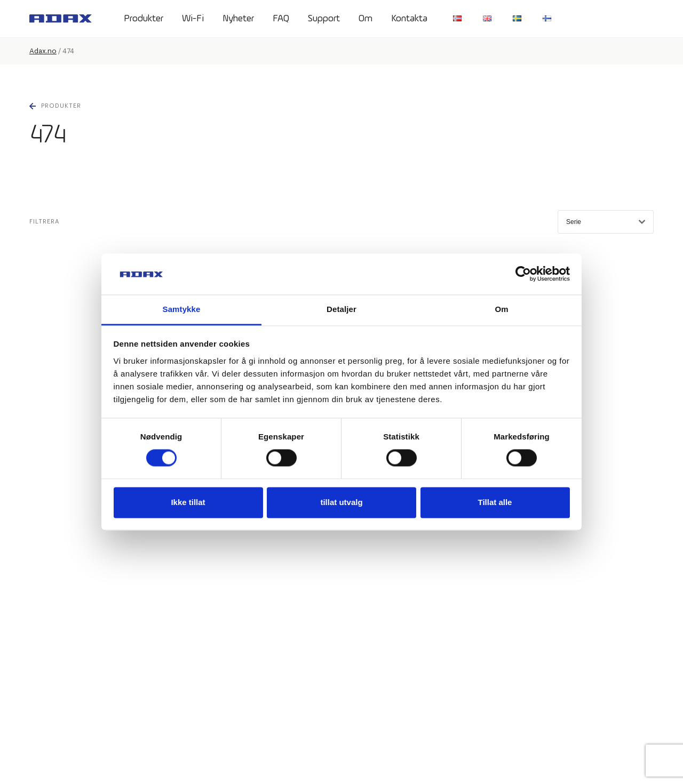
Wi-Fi (193, 19)
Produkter (144, 19)
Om (366, 19)
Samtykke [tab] (182, 309)
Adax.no (43, 51)
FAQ (281, 19)
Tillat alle (495, 502)
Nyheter (238, 19)
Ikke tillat (188, 502)
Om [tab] (501, 309)
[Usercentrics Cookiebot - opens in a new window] (523, 274)
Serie (606, 222)
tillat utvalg (341, 502)
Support (324, 19)
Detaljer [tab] (341, 309)
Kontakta (409, 19)
